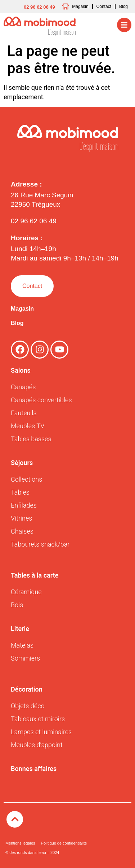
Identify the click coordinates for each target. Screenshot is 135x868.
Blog (17, 323)
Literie (20, 629)
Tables (20, 492)
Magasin (22, 309)
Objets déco (28, 706)
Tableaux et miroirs (38, 719)
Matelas (22, 645)
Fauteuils (24, 413)
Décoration (27, 689)
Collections (26, 479)
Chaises (22, 531)
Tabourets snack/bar (40, 544)
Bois (17, 605)
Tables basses (31, 439)
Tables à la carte (35, 575)
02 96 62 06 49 (34, 221)
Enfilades (24, 505)
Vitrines (21, 518)
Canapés (23, 387)
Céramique (26, 592)
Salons (21, 370)
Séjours (22, 463)
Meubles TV (28, 426)
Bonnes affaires (34, 769)
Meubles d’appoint (37, 745)
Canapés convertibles (41, 400)
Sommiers (25, 658)
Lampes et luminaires (41, 732)
